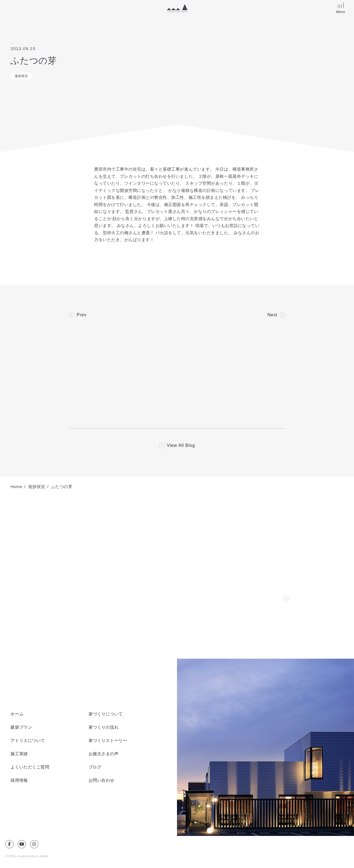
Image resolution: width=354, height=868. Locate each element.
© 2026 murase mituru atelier (27, 856)
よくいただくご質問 (30, 767)
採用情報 (19, 780)
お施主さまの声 (104, 754)
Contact (273, 599)
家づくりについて (106, 714)
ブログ (95, 767)
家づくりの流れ (104, 727)
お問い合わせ (101, 780)
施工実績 (19, 754)
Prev (81, 315)
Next (272, 315)
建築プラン (21, 727)
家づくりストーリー (108, 741)
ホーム (17, 714)
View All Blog (181, 445)
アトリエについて (28, 741)
